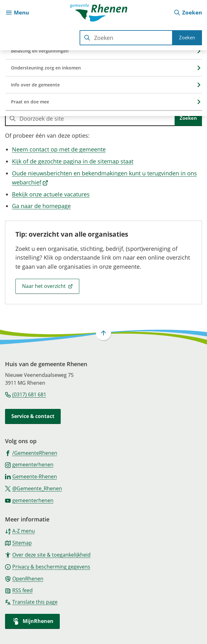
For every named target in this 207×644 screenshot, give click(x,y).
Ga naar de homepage (41, 206)
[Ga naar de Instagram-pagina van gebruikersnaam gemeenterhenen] (29, 464)
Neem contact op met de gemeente (59, 149)
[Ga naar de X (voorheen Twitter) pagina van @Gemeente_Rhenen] (34, 488)
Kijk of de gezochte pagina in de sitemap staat (73, 161)
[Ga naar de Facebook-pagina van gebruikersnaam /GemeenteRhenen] (31, 453)
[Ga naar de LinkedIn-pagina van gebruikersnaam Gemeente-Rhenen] (31, 476)
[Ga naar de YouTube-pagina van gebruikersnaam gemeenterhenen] (29, 500)
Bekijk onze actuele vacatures (51, 194)
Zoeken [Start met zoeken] (187, 37)
